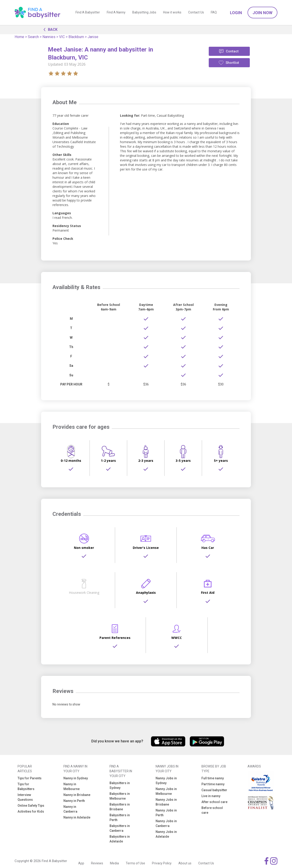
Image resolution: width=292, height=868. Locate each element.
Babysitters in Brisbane (120, 807)
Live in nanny (211, 796)
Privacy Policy (162, 863)
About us (185, 863)
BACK (49, 29)
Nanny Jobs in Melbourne (166, 791)
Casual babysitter (214, 790)
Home (19, 37)
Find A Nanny (116, 13)
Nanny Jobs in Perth (166, 813)
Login (236, 13)
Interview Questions (25, 797)
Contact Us (196, 13)
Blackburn (76, 37)
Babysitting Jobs (144, 13)
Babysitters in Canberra (120, 828)
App (81, 863)
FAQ (214, 13)
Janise (93, 37)
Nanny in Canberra (70, 809)
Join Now (262, 13)
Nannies (49, 37)
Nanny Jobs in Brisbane (166, 802)
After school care (214, 802)
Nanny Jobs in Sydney (166, 781)
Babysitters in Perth (120, 818)
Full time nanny (213, 778)
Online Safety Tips (31, 806)
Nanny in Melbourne (72, 787)
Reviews (97, 863)
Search (33, 37)
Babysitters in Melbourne (120, 796)
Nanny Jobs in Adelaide (166, 834)
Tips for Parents (30, 778)
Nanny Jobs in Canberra (166, 823)
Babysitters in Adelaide (120, 839)
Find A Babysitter (88, 13)
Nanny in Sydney (76, 778)
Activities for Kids (31, 811)
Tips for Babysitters (26, 787)
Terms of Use (135, 863)
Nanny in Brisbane (77, 795)
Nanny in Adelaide (77, 817)
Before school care (212, 810)
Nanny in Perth (74, 801)
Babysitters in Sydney (120, 785)
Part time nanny (213, 784)
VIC (62, 37)
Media (114, 863)
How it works (172, 13)
